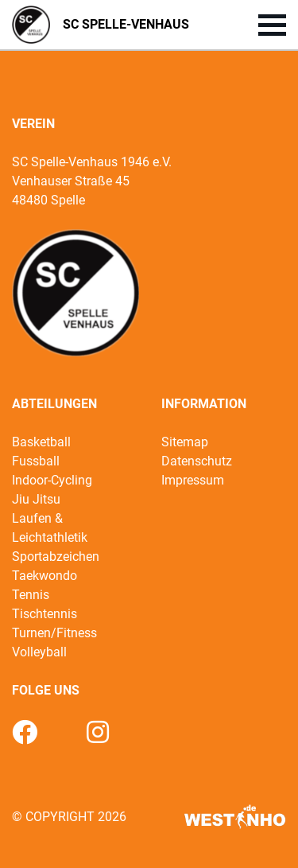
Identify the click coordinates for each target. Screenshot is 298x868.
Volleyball (39, 652)
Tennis (31, 595)
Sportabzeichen (56, 557)
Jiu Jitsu (36, 499)
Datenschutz (197, 461)
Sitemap (185, 442)
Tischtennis (45, 614)
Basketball (41, 442)
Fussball (36, 461)
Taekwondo (45, 576)
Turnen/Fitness (54, 633)
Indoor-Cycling (52, 480)
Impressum (193, 480)
